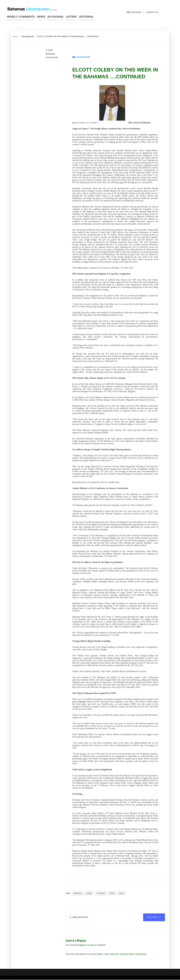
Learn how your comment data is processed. (125, 954)
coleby (89, 893)
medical (88, 123)
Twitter (172, 12)
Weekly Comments (21, 17)
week (121, 893)
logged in (83, 945)
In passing (56, 17)
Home (15, 36)
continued (101, 893)
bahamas (78, 893)
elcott (112, 893)
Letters (71, 17)
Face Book (167, 12)
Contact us (152, 12)
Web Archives (134, 12)
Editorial (86, 17)
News (41, 17)
